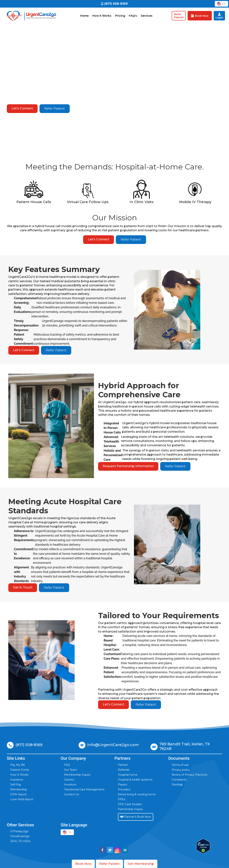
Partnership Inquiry (130, 809)
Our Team (71, 770)
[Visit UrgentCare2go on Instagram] (118, 850)
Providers (124, 789)
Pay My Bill (17, 765)
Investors (70, 785)
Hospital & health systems (135, 780)
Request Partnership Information (129, 466)
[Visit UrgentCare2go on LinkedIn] (125, 850)
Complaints (179, 780)
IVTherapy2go (19, 831)
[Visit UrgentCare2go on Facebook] (102, 850)
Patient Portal (19, 770)
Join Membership (141, 864)
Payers (122, 785)
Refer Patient (55, 109)
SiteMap (177, 785)
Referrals (124, 770)
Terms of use (180, 765)
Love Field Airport (22, 799)
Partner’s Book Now (136, 817)
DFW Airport (19, 794)
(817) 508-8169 (29, 745)
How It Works (102, 16)
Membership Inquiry (77, 775)
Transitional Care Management (84, 789)
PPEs (122, 799)
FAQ (67, 765)
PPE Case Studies (130, 804)
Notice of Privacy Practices (190, 775)
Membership (19, 789)
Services (147, 16)
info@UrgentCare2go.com (113, 745)
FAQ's (133, 16)
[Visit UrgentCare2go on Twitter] (110, 850)
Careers (69, 780)
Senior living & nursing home (137, 794)
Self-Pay (16, 785)
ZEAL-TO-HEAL (21, 841)
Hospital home (128, 775)
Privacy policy (181, 770)
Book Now (83, 864)
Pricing (120, 16)
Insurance (17, 780)
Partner (123, 765)
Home (84, 16)
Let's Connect (23, 108)
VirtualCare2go (20, 836)
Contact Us (71, 794)
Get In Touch (23, 587)
